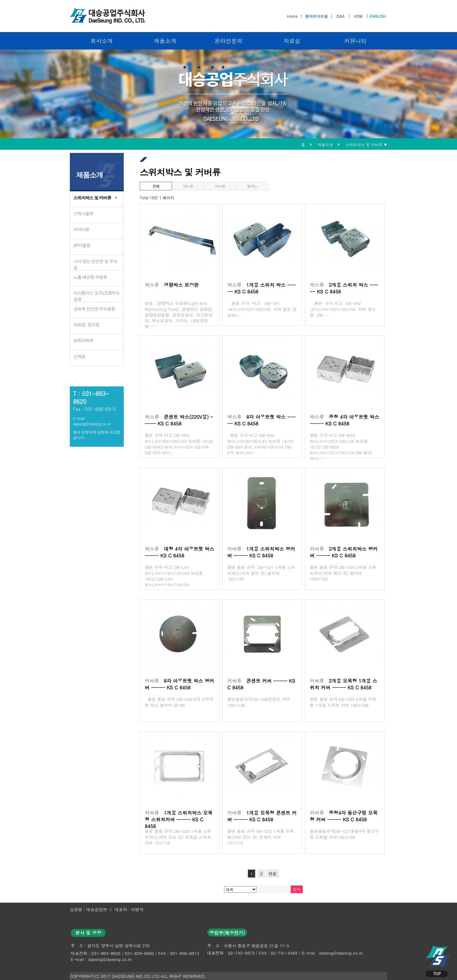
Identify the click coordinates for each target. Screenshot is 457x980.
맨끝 (273, 874)
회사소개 (102, 41)
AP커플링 (82, 245)
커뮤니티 (355, 41)
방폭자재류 (83, 340)
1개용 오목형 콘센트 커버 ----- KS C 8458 (262, 816)
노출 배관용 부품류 (90, 277)
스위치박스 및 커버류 (92, 198)
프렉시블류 (83, 214)
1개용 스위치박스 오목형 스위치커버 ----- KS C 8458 (179, 819)
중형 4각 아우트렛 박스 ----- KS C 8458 (344, 420)
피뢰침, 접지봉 (86, 325)
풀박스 (252, 186)
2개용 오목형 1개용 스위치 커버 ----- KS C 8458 (344, 684)
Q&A (341, 16)
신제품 (79, 356)
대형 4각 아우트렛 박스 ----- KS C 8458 (179, 552)
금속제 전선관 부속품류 (94, 309)
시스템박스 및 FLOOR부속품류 (96, 296)
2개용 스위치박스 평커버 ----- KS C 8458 (344, 552)
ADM (358, 16)
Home (292, 16)
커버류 (220, 186)
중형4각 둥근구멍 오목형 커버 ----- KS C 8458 (344, 816)
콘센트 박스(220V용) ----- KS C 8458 (179, 420)
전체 (156, 186)
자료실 (292, 41)
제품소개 (165, 41)
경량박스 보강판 (181, 285)
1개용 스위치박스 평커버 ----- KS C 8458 (261, 552)
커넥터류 (81, 229)
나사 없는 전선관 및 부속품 (95, 264)
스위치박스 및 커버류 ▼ (366, 145)
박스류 (188, 186)
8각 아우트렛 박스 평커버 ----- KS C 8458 (179, 684)
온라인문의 (228, 41)
